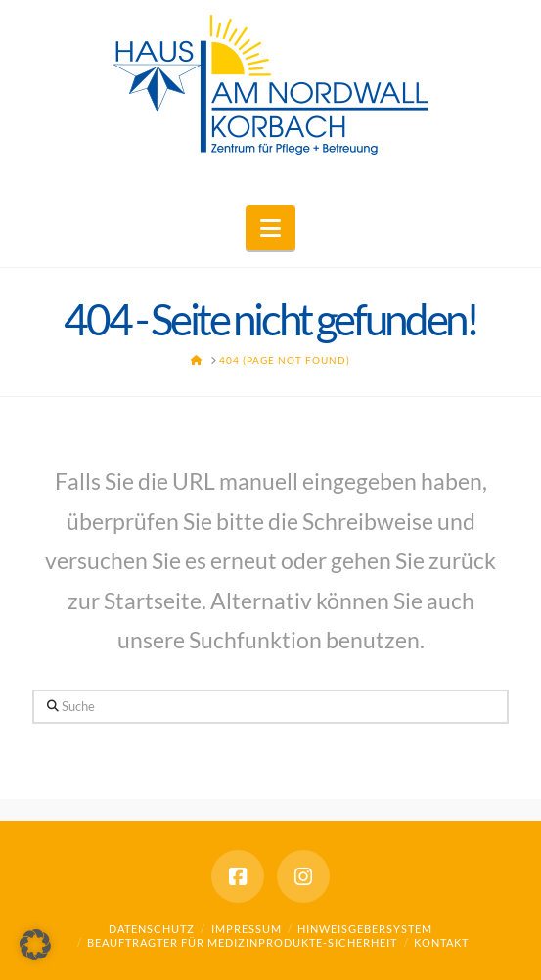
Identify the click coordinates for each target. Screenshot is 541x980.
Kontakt (441, 942)
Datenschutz (152, 929)
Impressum (247, 929)
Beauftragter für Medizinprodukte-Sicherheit (242, 942)
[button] (270, 228)
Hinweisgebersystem (365, 929)
